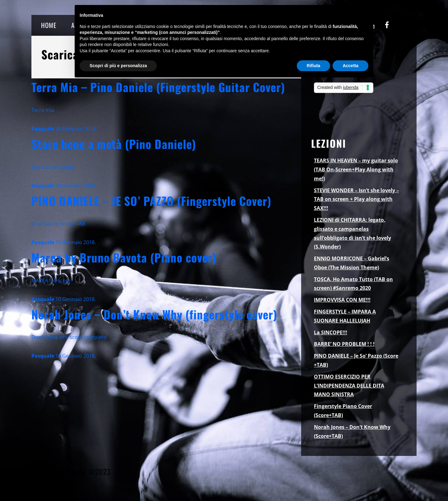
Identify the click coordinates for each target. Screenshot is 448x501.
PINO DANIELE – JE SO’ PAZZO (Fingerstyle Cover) (151, 201)
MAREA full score (51, 281)
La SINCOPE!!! (331, 332)
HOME (49, 25)
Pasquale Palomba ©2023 (71, 471)
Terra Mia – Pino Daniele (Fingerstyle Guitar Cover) (158, 87)
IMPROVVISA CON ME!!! (342, 300)
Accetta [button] (350, 66)
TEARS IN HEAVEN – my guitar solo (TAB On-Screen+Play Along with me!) (356, 169)
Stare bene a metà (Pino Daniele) (114, 144)
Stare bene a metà (53, 167)
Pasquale (43, 129)
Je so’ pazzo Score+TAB (58, 224)
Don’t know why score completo (69, 337)
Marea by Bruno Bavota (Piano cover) (124, 257)
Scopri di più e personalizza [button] (118, 66)
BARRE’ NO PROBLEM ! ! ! (344, 344)
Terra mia (43, 110)
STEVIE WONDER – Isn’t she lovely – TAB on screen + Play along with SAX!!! (356, 199)
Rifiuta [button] (314, 66)
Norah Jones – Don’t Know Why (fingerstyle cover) (154, 314)
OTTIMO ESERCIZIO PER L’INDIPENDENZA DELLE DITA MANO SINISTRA (349, 386)
